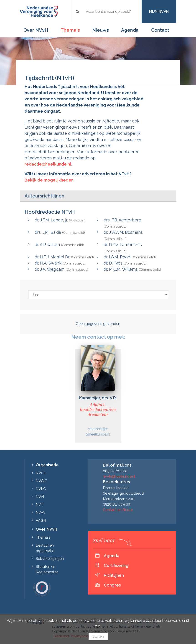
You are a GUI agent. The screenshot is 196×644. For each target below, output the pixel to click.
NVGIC (41, 481)
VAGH (41, 521)
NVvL (41, 497)
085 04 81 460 (115, 471)
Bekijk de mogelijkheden (49, 180)
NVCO (41, 473)
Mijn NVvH (159, 12)
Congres (112, 585)
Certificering (116, 565)
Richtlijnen (114, 575)
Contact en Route (118, 510)
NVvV (41, 513)
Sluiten (98, 636)
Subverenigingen (50, 559)
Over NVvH (36, 30)
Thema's (70, 30)
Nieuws (101, 30)
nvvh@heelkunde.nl (119, 477)
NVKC (41, 489)
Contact (160, 30)
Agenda (130, 30)
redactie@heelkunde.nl (48, 164)
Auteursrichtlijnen (45, 196)
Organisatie (47, 465)
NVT (40, 505)
